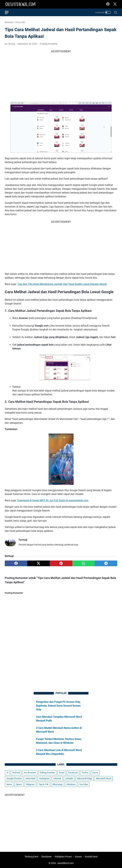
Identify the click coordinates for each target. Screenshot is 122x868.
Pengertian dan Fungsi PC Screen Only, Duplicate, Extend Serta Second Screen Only (58, 706)
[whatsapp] (84, 563)
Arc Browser (30, 773)
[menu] (9, 12)
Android (16, 773)
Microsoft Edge (85, 778)
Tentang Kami (31, 857)
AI (7, 773)
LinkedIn (69, 778)
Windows (71, 784)
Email (62, 773)
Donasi (78, 857)
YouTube (84, 784)
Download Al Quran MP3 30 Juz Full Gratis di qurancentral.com (53, 500)
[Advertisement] (61, 76)
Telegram (30, 784)
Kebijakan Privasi (63, 857)
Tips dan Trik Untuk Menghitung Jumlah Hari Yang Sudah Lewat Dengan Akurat (62, 284)
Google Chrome (14, 778)
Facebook (73, 773)
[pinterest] (61, 563)
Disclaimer (47, 857)
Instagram (44, 778)
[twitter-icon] (115, 4)
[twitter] (39, 563)
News (9, 784)
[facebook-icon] (108, 4)
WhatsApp (57, 784)
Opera (19, 784)
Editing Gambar (47, 773)
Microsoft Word (104, 778)
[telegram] (106, 563)
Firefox (85, 773)
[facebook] (16, 563)
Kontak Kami (91, 857)
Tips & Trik (43, 784)
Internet (57, 778)
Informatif (30, 778)
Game (95, 773)
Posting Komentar (49, 44)
